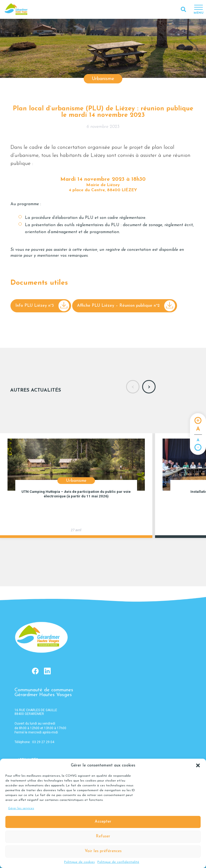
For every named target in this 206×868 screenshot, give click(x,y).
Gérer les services (21, 808)
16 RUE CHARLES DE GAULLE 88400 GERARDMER (36, 712)
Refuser (103, 836)
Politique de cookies (79, 862)
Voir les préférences (103, 851)
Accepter (103, 822)
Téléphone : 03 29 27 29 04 (34, 742)
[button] (198, 765)
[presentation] (133, 387)
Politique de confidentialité (118, 862)
